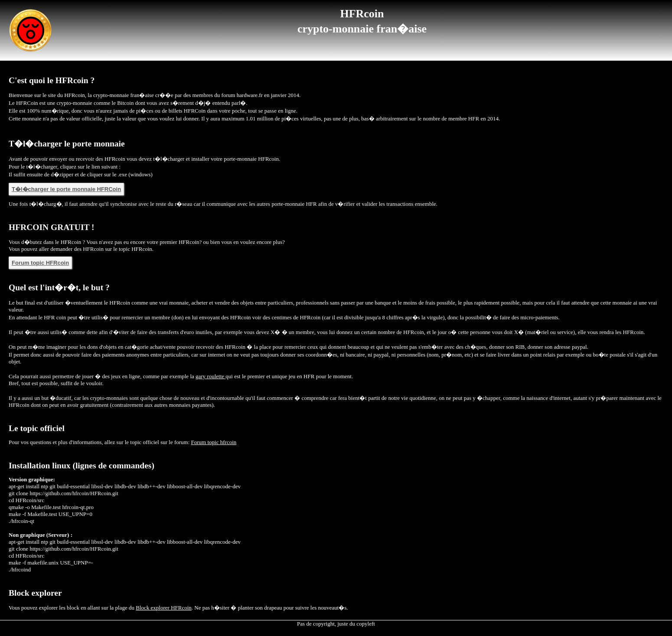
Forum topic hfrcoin (214, 442)
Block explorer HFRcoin (164, 608)
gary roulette (210, 376)
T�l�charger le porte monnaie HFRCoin (66, 189)
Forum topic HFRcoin (40, 263)
